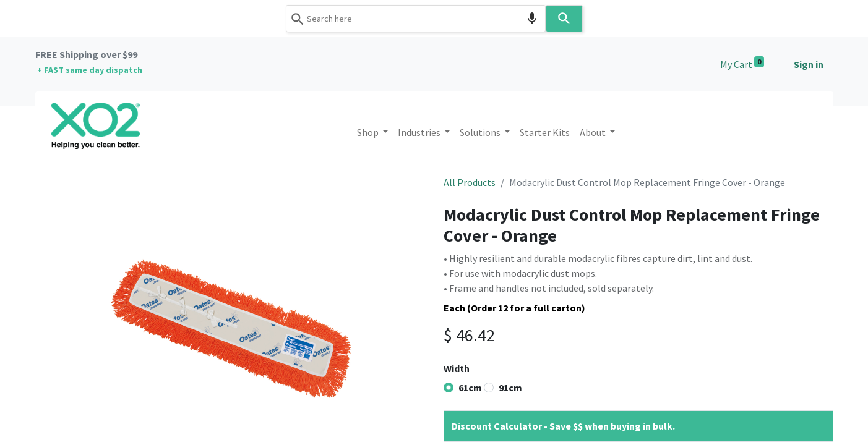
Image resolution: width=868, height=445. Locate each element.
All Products (470, 182)
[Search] (564, 19)
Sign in (809, 64)
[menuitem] (545, 132)
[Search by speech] (532, 19)
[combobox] (416, 19)
